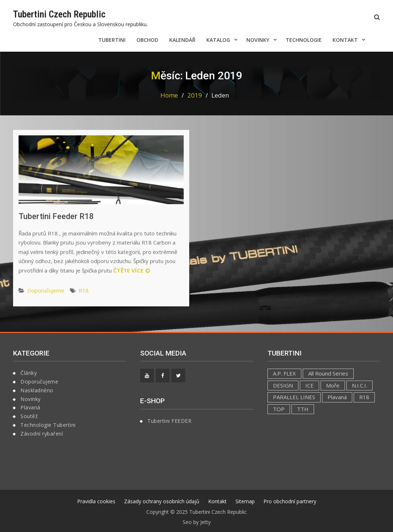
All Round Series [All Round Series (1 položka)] (328, 373)
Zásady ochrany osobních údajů (162, 501)
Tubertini (112, 40)
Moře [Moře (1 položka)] (333, 385)
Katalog (218, 40)
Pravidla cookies (96, 501)
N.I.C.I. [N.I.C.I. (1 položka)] (360, 385)
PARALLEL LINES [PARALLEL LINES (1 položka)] (294, 397)
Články (29, 373)
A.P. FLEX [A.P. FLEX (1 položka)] (284, 373)
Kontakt (345, 40)
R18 (84, 290)
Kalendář (182, 40)
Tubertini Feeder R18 (56, 216)
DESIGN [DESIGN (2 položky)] (283, 385)
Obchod (147, 40)
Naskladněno (37, 390)
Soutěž (29, 416)
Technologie (304, 40)
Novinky (258, 40)
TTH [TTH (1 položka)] (303, 409)
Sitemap (245, 501)
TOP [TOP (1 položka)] (279, 409)
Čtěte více (128, 270)
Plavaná (30, 407)
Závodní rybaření (42, 434)
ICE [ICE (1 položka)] (309, 385)
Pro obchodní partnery (290, 501)
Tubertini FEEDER (169, 421)
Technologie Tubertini (48, 425)
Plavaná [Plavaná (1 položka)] (337, 397)
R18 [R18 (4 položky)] (364, 397)
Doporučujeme (46, 290)
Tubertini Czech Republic (59, 14)
